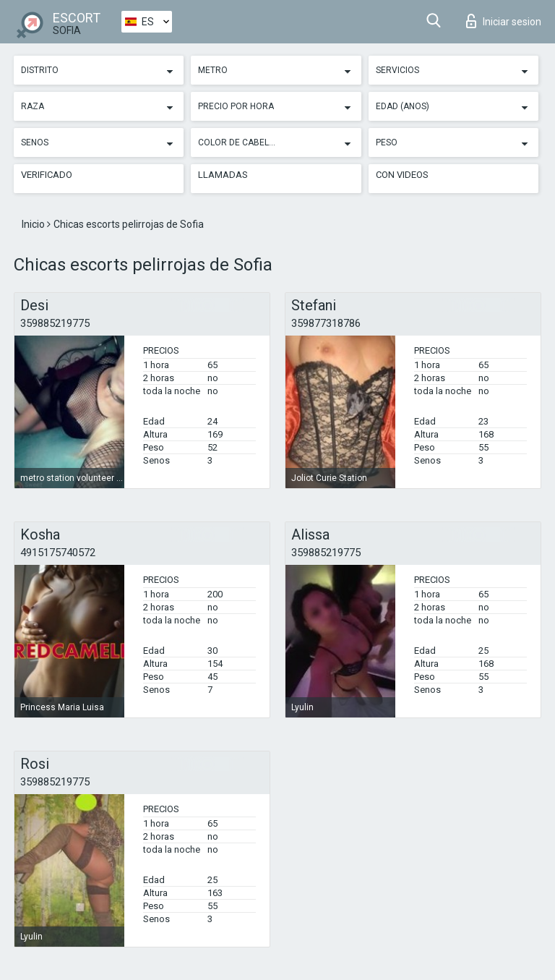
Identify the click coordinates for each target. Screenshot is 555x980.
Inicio (34, 224)
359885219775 (55, 323)
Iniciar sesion (504, 21)
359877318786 (326, 323)
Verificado (47, 175)
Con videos (402, 175)
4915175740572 (58, 553)
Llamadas (223, 175)
